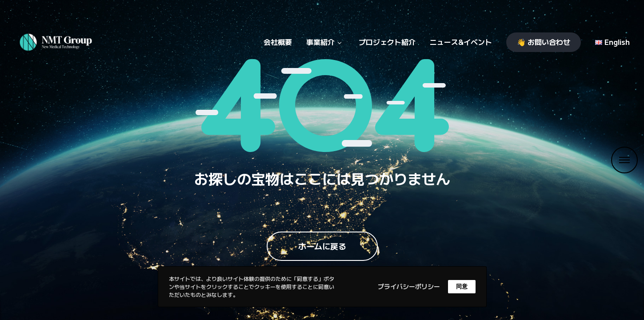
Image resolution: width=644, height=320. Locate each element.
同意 (462, 286)
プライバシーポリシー (409, 286)
